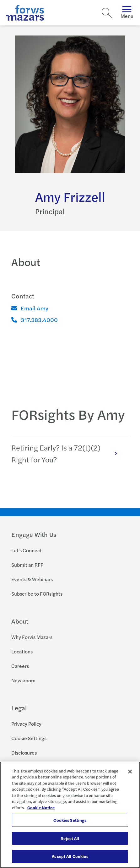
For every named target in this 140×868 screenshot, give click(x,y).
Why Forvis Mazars (32, 637)
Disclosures (24, 753)
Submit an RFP (27, 565)
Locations (22, 651)
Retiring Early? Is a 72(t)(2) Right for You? (67, 453)
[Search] (107, 13)
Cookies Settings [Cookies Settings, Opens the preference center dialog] (70, 820)
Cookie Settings (29, 738)
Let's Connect (27, 550)
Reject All (70, 838)
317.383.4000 (35, 320)
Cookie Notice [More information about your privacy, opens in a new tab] (41, 808)
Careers (20, 666)
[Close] (130, 772)
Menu (127, 13)
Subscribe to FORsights (37, 594)
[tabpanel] (70, 453)
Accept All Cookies (70, 856)
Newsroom (23, 680)
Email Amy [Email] (30, 308)
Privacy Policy (26, 724)
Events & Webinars (32, 579)
